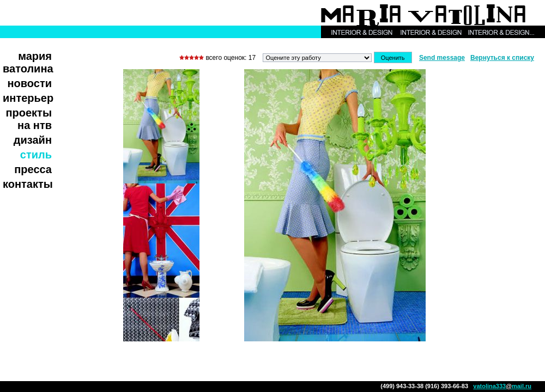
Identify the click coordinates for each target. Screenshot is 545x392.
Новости (30, 83)
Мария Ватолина (28, 62)
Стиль (36, 155)
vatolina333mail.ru (502, 386)
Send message (442, 58)
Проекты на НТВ (29, 119)
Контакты (28, 184)
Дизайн (33, 140)
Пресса (33, 169)
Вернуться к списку (502, 58)
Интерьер (28, 98)
